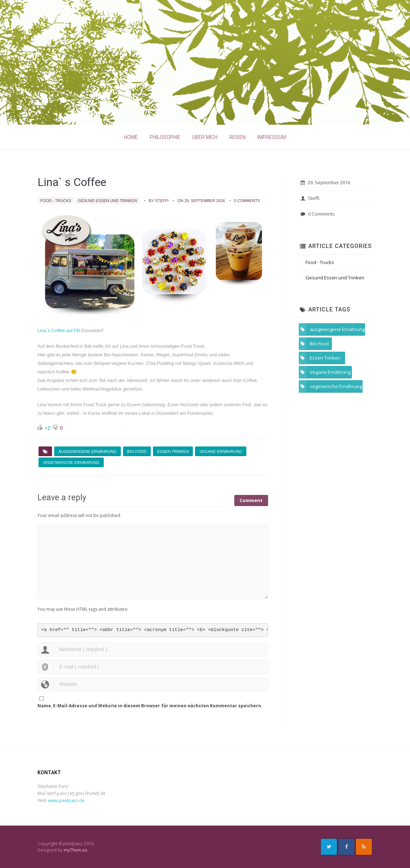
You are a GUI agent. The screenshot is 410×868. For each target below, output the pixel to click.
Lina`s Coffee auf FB (59, 330)
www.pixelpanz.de (66, 800)
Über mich (205, 137)
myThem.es (75, 850)
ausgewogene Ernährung (88, 451)
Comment (251, 498)
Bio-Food (137, 451)
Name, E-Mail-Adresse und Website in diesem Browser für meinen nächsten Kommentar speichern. (150, 706)
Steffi (310, 198)
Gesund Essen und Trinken (107, 201)
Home (131, 137)
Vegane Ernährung (221, 451)
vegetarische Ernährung (71, 463)
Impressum (272, 137)
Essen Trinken (173, 451)
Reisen (237, 137)
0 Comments (247, 201)
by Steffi (158, 201)
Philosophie (165, 137)
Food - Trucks (56, 201)
